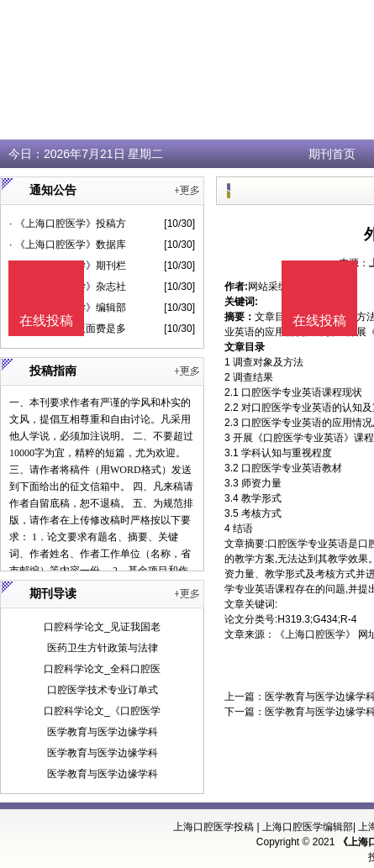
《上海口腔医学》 (315, 634)
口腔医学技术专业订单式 (103, 690)
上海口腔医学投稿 (213, 827)
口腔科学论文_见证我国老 (102, 627)
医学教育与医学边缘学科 (103, 732)
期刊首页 (332, 154)
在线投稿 (319, 321)
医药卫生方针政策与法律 (103, 648)
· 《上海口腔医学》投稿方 (68, 224)
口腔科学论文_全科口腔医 (102, 669)
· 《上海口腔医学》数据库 (68, 245)
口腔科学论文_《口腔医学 (102, 711)
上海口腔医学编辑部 (308, 827)
